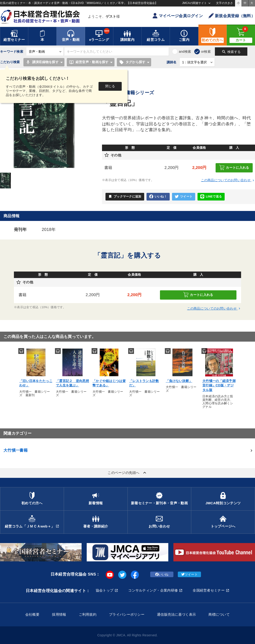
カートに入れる (234, 167)
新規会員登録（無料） (232, 16)
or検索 (206, 52)
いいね (162, 574)
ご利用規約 (88, 614)
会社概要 (32, 614)
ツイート (184, 197)
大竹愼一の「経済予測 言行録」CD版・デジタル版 (219, 385)
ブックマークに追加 (125, 197)
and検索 (185, 52)
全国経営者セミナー (209, 590)
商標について (219, 614)
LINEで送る (211, 197)
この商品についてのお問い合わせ (228, 180)
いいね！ (158, 197)
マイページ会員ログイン (178, 16)
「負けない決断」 (179, 381)
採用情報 (59, 614)
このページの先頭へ (127, 473)
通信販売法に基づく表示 (176, 614)
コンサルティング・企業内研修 (153, 590)
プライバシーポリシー (127, 614)
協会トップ (105, 590)
